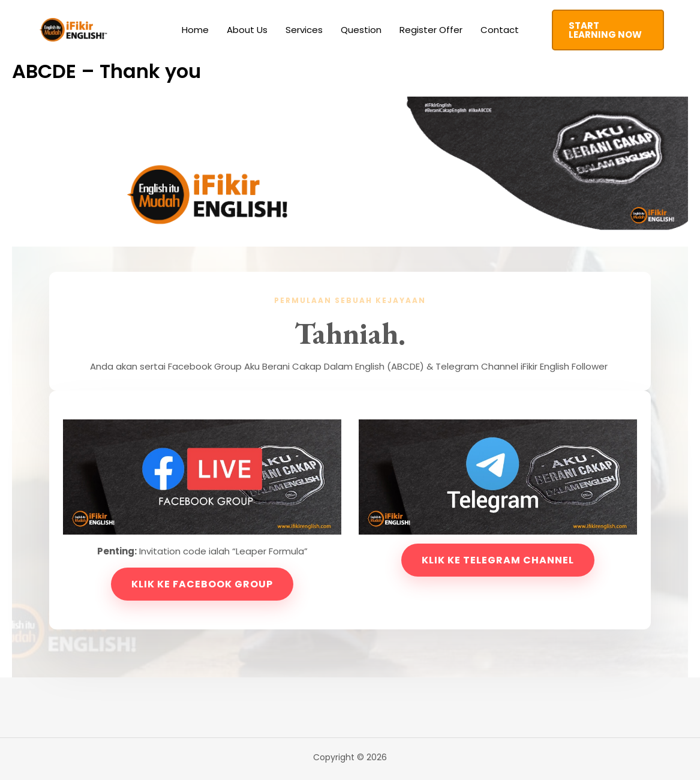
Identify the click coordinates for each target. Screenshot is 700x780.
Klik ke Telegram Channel (498, 560)
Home (195, 30)
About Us (247, 30)
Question (361, 30)
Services (304, 30)
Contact (500, 30)
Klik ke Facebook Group (202, 584)
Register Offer (431, 30)
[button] (608, 30)
